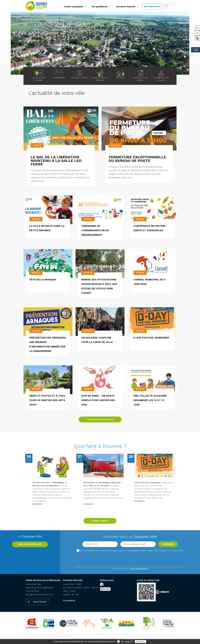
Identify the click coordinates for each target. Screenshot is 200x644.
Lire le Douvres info (30, 545)
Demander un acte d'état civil (141, 77)
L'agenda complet (100, 522)
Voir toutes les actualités (100, 421)
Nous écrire (40, 603)
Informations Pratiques (80, 75)
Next (173, 15)
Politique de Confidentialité (139, 570)
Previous (168, 15)
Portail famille (59, 79)
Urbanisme (120, 75)
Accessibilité (69, 602)
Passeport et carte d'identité (39, 77)
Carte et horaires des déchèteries (100, 77)
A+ (197, 28)
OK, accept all (127, 641)
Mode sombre (198, 38)
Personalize (141, 642)
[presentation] (130, 559)
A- (198, 33)
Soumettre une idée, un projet (161, 77)
